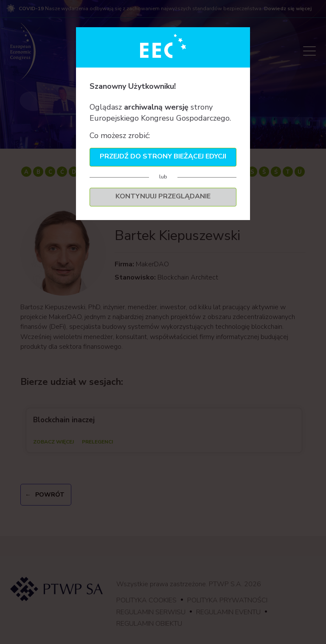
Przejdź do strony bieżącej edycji (163, 156)
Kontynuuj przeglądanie (163, 196)
